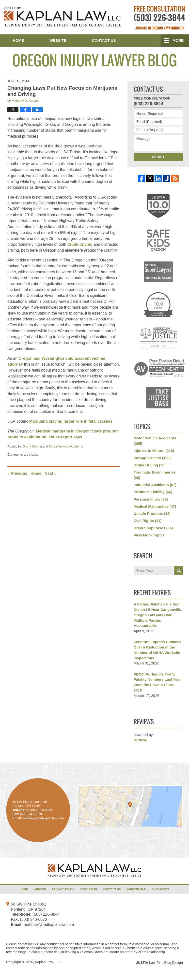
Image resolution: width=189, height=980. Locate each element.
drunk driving (80, 244)
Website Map (136, 889)
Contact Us (104, 40)
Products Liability (153, 492)
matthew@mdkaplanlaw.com (49, 925)
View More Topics (149, 535)
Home (18, 40)
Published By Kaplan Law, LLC (160, 18)
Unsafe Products (152, 513)
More (178, 40)
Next (51, 473)
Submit (158, 157)
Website (58, 40)
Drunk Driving (32, 446)
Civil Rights (148, 521)
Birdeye (140, 740)
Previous (17, 473)
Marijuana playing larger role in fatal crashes (71, 421)
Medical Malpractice (155, 506)
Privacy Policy (63, 889)
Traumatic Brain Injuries (155, 475)
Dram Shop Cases (153, 528)
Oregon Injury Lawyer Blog (62, 17)
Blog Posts (160, 889)
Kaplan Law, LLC (48, 962)
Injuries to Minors (154, 451)
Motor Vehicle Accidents (66, 446)
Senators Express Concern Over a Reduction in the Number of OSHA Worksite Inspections (157, 650)
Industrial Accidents (155, 485)
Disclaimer (89, 889)
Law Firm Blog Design (159, 963)
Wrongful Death (152, 458)
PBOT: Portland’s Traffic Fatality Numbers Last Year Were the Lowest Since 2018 (157, 682)
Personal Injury (151, 499)
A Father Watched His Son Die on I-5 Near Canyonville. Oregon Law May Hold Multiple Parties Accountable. (158, 615)
